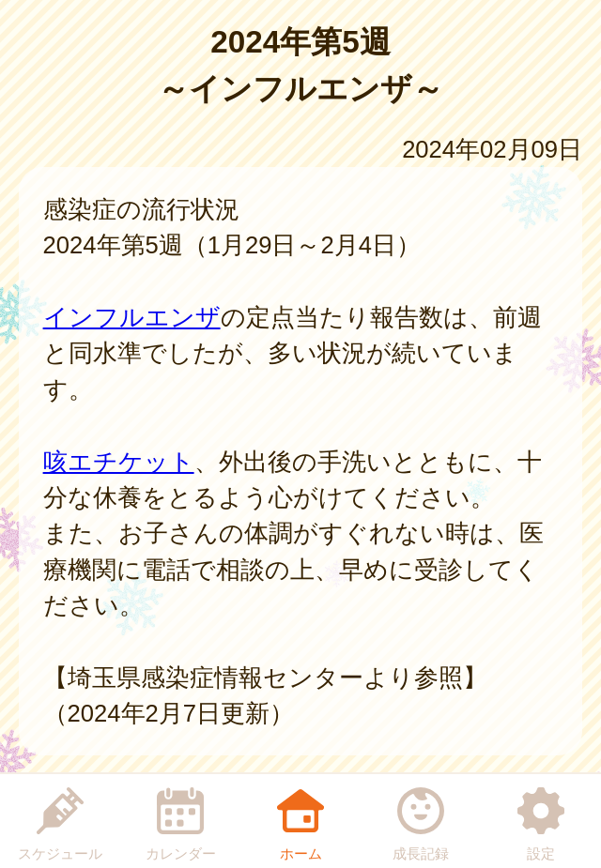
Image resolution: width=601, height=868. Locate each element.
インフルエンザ (132, 317)
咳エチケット (119, 462)
